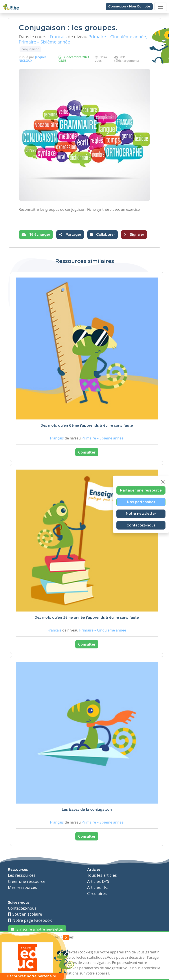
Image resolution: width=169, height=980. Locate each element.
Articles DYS (98, 881)
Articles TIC (97, 887)
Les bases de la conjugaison (87, 810)
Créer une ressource (27, 881)
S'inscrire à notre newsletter (37, 929)
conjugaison (30, 49)
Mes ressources (22, 887)
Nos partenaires (141, 502)
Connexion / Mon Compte (129, 7)
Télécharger (36, 234)
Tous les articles (102, 875)
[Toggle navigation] (161, 7)
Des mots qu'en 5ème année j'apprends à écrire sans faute (87, 618)
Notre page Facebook (30, 920)
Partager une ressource (141, 490)
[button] (103, 235)
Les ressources (22, 875)
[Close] (163, 482)
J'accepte (18, 945)
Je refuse (39, 945)
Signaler (134, 234)
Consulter (87, 452)
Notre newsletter (141, 514)
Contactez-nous (141, 525)
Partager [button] (70, 234)
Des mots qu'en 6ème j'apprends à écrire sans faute (87, 426)
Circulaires (97, 894)
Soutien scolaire (25, 914)
